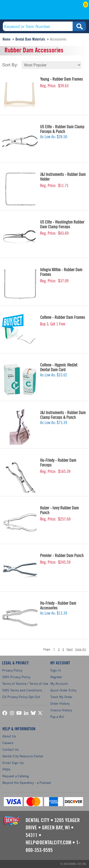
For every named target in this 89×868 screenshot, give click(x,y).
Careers (8, 743)
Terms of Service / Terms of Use (25, 683)
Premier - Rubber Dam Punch (62, 556)
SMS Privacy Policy (16, 677)
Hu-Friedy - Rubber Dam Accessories (58, 606)
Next (70, 649)
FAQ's (6, 769)
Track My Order (61, 697)
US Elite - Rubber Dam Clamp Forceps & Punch (62, 129)
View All (81, 649)
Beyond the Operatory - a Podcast (27, 783)
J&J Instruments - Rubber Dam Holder (63, 177)
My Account (69, 11)
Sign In (56, 670)
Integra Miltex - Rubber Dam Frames (61, 272)
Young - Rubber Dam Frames (61, 79)
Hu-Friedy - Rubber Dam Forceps (58, 463)
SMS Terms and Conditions (22, 690)
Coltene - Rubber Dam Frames (63, 317)
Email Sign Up (13, 763)
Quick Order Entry (63, 690)
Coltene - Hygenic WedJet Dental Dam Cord (59, 367)
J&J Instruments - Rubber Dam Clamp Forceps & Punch (63, 415)
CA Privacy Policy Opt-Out (21, 697)
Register (56, 677)
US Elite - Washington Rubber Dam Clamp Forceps (62, 224)
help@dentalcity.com (48, 843)
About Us (9, 736)
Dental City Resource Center (23, 756)
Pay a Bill (57, 717)
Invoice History (61, 710)
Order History (60, 703)
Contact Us (10, 749)
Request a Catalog (16, 776)
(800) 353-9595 (21, 11)
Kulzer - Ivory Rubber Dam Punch (59, 510)
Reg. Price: (48, 86)
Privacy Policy (12, 670)
